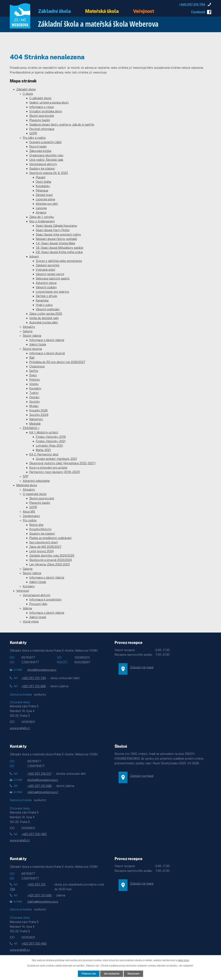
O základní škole (40, 98)
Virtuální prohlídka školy (46, 111)
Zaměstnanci (31, 516)
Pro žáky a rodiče (34, 138)
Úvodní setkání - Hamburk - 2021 (56, 459)
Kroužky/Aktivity (40, 529)
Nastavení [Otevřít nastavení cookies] (133, 974)
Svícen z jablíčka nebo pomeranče (59, 261)
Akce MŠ (29, 512)
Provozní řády (38, 604)
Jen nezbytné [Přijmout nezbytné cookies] (112, 974)
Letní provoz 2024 (41, 551)
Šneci (33, 375)
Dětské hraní (44, 195)
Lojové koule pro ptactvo (52, 292)
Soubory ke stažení (42, 169)
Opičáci (34, 397)
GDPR (33, 133)
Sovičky (35, 402)
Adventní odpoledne (36, 481)
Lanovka (41, 208)
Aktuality (29, 327)
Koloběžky (43, 186)
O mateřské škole (35, 494)
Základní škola (54, 11)
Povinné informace (42, 129)
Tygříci (34, 393)
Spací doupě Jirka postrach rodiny (58, 234)
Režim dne (36, 525)
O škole (28, 94)
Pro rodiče (30, 520)
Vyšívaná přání (45, 270)
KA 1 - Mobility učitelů (44, 432)
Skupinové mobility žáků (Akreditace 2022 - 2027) (63, 463)
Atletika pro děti (47, 204)
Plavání (41, 177)
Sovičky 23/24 (39, 415)
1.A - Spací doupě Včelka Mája (55, 243)
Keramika (42, 300)
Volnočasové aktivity (43, 164)
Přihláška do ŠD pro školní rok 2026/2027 (57, 362)
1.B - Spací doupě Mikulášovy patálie (60, 248)
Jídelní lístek (38, 344)
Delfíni (34, 371)
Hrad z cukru (44, 305)
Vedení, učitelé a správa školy (49, 103)
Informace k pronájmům (45, 600)
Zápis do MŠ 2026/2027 (45, 547)
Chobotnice (37, 366)
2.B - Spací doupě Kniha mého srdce (59, 252)
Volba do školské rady (44, 318)
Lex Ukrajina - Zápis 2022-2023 (50, 564)
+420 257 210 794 (192, 4)
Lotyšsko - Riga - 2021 (49, 446)
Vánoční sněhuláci (48, 309)
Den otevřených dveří (44, 542)
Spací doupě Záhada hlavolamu (56, 226)
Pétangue (42, 191)
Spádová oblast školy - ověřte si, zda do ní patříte (62, 125)
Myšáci (34, 406)
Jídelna (27, 608)
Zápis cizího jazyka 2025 (46, 314)
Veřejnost (144, 11)
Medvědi (35, 424)
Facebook (198, 12)
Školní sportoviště (42, 116)
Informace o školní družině (47, 353)
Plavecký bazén (40, 120)
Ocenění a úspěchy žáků (45, 142)
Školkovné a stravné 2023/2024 (51, 560)
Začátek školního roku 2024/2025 (52, 556)
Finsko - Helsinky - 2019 (51, 437)
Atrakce (41, 213)
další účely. (184, 960)
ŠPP (26, 476)
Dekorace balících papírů (53, 278)
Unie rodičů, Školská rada (46, 160)
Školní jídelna (32, 336)
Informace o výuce (42, 107)
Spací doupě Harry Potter (53, 230)
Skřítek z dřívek (46, 296)
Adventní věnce (46, 283)
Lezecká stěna (45, 199)
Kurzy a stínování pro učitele (48, 468)
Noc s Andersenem (42, 221)
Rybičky (35, 380)
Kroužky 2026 (38, 410)
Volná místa (31, 622)
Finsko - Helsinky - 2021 (51, 441)
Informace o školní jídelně (47, 340)
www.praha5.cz (20, 728)
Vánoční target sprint (50, 274)
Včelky (34, 384)
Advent (34, 256)
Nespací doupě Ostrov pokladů (56, 239)
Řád (32, 358)
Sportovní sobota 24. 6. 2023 (49, 173)
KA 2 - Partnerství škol (44, 454)
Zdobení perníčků (48, 265)
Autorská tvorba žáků (44, 322)
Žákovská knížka (40, 151)
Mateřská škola (102, 11)
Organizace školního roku (46, 155)
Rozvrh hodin (38, 147)
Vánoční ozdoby (46, 287)
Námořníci (36, 419)
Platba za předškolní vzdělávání (50, 538)
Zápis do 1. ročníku (42, 217)
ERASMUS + (31, 428)
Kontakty (35, 388)
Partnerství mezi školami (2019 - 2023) (55, 472)
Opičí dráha (43, 182)
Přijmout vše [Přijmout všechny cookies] (89, 974)
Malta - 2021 (43, 450)
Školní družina (32, 349)
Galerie (28, 331)
